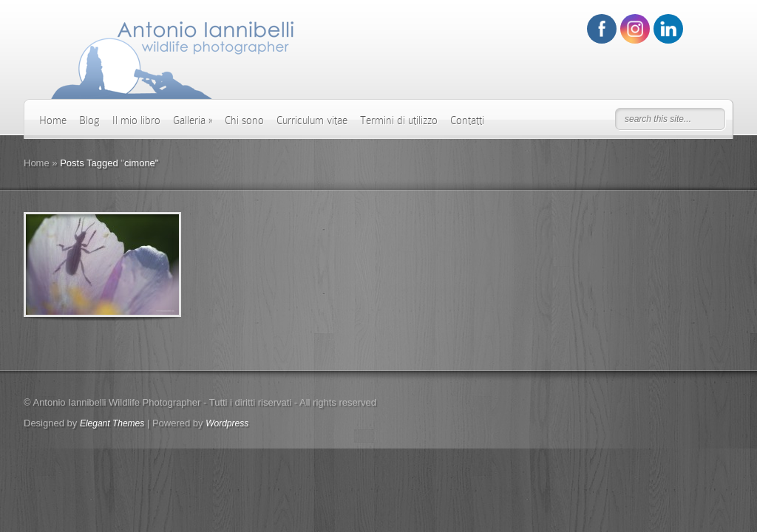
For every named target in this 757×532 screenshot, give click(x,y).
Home (53, 120)
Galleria (193, 120)
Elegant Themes (112, 423)
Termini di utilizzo (399, 120)
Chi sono (244, 120)
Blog (89, 120)
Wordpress (227, 423)
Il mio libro (136, 120)
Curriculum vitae (312, 120)
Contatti (467, 120)
